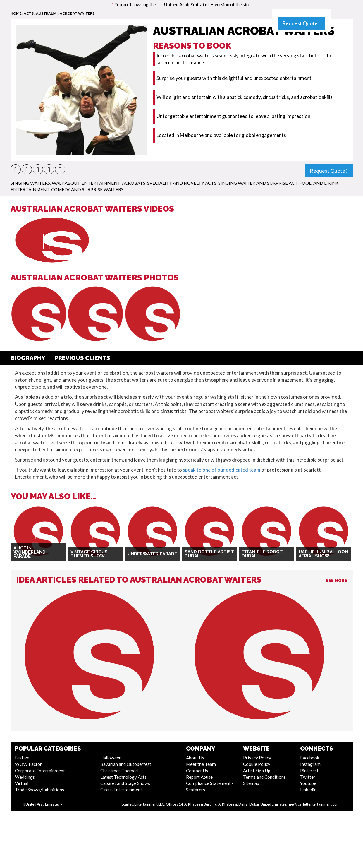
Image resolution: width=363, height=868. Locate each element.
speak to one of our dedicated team (222, 470)
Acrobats (134, 183)
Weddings (25, 777)
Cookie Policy (257, 764)
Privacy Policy (257, 758)
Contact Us (197, 771)
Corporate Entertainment (40, 771)
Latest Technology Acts (123, 777)
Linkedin (308, 790)
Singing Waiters (30, 183)
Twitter (308, 777)
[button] (16, 169)
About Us (195, 758)
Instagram (310, 764)
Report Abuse (199, 777)
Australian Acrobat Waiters (65, 13)
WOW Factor (28, 764)
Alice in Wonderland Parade (30, 552)
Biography (28, 358)
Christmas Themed (119, 771)
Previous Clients (82, 358)
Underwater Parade (152, 554)
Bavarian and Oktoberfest (126, 764)
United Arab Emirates (189, 4)
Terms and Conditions (264, 777)
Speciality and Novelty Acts (182, 183)
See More (337, 581)
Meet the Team (201, 764)
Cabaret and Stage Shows (125, 783)
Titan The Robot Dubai (262, 554)
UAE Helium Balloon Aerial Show (323, 554)
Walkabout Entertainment (86, 183)
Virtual (22, 783)
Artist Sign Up (257, 771)
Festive (22, 758)
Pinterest (309, 771)
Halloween (111, 758)
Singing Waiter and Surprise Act (258, 183)
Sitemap (251, 783)
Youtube (308, 783)
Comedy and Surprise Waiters (87, 189)
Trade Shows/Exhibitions (39, 790)
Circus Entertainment (121, 790)
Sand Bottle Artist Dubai (209, 554)
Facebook (310, 758)
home (16, 13)
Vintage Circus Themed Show (89, 554)
